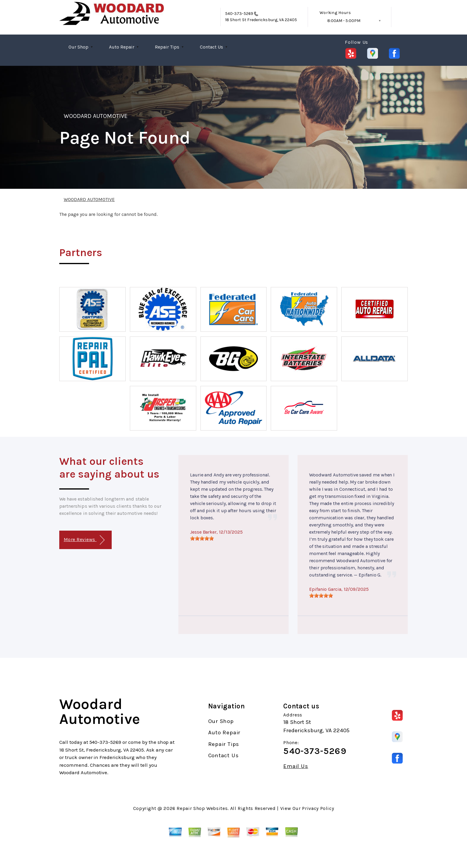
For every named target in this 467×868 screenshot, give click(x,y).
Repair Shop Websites (202, 808)
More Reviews (84, 540)
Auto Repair (122, 47)
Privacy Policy (318, 808)
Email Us (296, 766)
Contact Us (211, 47)
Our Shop (78, 47)
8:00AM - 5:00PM (344, 21)
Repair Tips (167, 47)
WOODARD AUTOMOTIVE (96, 116)
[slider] (202, 538)
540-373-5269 (239, 14)
